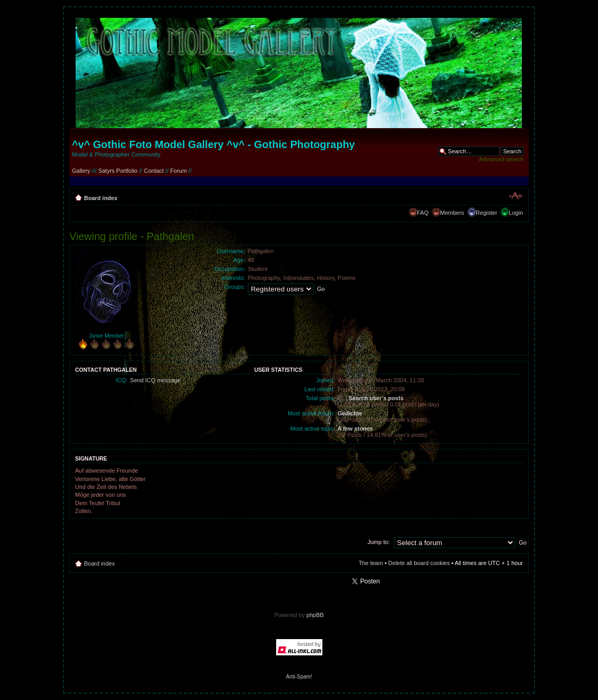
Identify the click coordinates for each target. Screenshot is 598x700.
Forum (179, 171)
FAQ (423, 213)
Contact (154, 171)
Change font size (515, 196)
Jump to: (379, 542)
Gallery (81, 171)
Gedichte (350, 413)
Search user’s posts (376, 398)
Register (486, 213)
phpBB (315, 615)
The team (371, 563)
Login (516, 213)
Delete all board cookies (419, 563)
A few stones (355, 429)
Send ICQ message (155, 380)
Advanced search (501, 159)
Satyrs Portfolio (118, 171)
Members (452, 213)
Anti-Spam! (299, 677)
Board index (101, 198)
